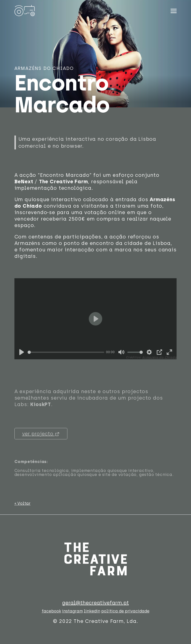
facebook (51, 611)
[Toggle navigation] (174, 10)
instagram (72, 611)
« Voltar (23, 503)
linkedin (92, 611)
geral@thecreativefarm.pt (95, 603)
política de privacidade (125, 611)
